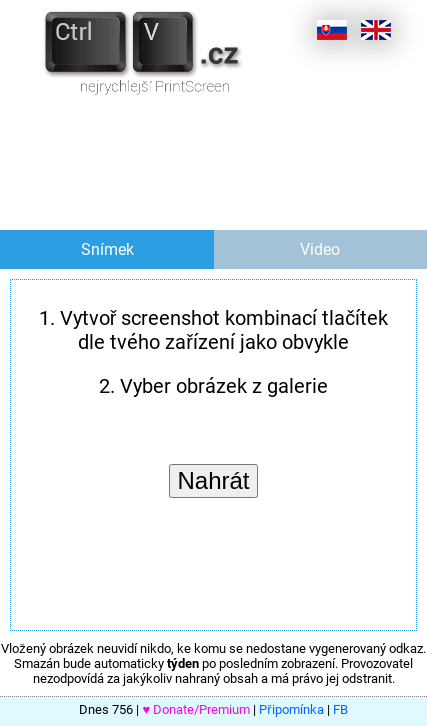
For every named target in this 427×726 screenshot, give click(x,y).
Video (320, 249)
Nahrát (213, 480)
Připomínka (291, 709)
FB (340, 709)
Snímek (107, 249)
